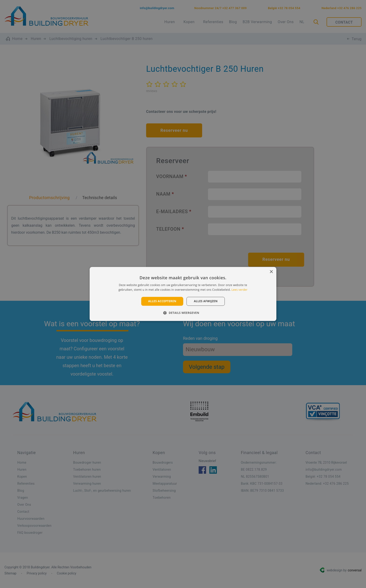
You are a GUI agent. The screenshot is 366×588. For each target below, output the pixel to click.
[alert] (183, 294)
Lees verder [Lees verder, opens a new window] (240, 290)
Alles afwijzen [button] (206, 301)
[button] (183, 313)
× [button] (271, 272)
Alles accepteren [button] (162, 301)
